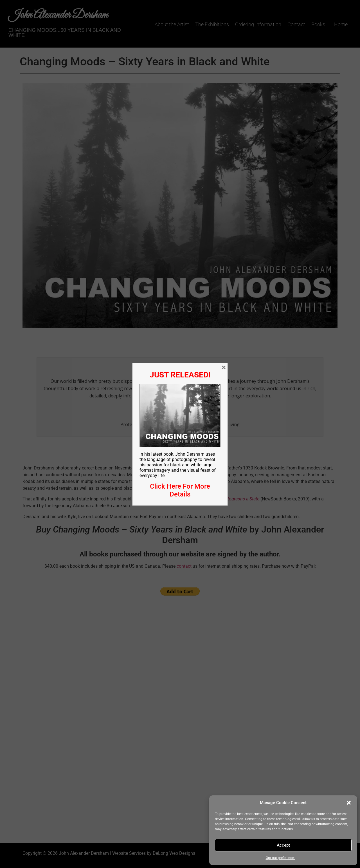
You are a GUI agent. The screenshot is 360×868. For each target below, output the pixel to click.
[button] (349, 803)
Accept (283, 845)
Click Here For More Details (180, 490)
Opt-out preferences (281, 858)
